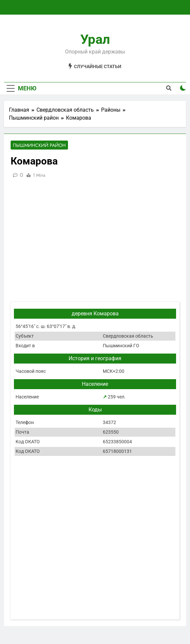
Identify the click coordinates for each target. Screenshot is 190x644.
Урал (95, 39)
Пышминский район (39, 145)
